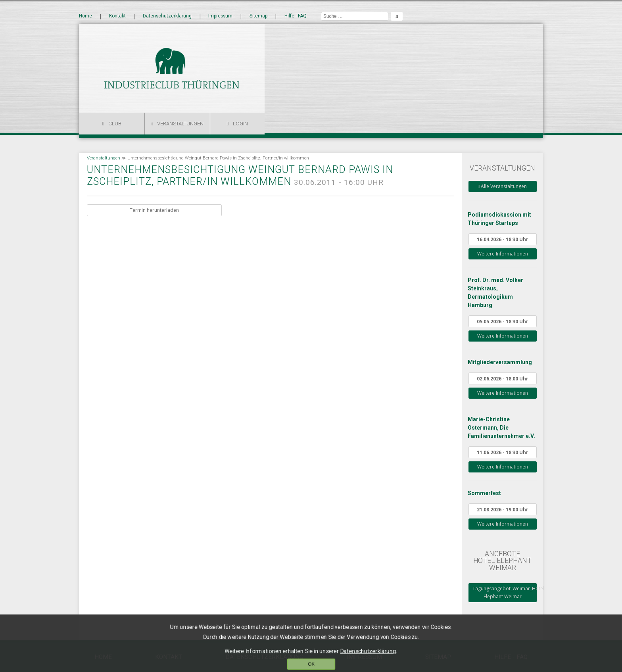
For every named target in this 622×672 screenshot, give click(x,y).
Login (240, 124)
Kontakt (117, 16)
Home (85, 16)
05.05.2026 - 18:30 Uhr (503, 321)
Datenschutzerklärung (167, 16)
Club (115, 124)
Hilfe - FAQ (296, 16)
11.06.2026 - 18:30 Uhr (503, 452)
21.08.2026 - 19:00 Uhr (503, 509)
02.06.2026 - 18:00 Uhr (503, 378)
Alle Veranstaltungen (502, 186)
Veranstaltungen (180, 124)
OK (311, 661)
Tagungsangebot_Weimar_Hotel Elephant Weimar (505, 592)
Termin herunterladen (154, 210)
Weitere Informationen (503, 254)
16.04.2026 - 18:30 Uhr (503, 239)
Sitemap (258, 16)
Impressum (220, 16)
